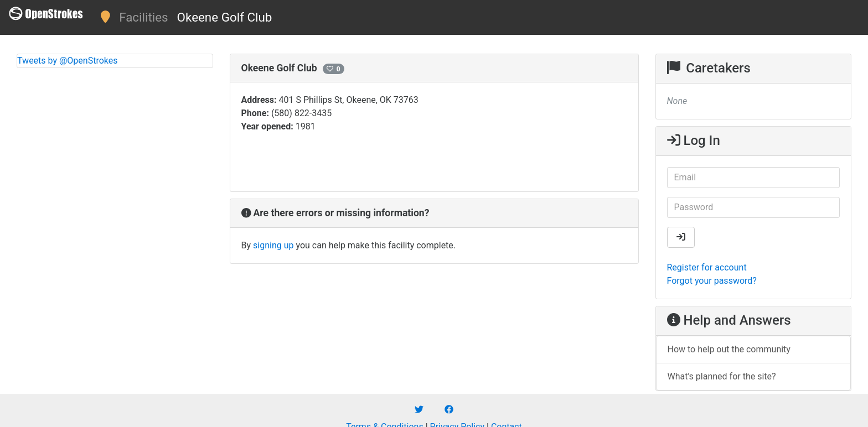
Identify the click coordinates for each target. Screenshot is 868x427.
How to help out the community (729, 349)
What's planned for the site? (722, 376)
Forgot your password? (712, 281)
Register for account (707, 267)
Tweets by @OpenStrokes (68, 61)
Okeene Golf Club (225, 17)
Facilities (143, 17)
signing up (273, 245)
